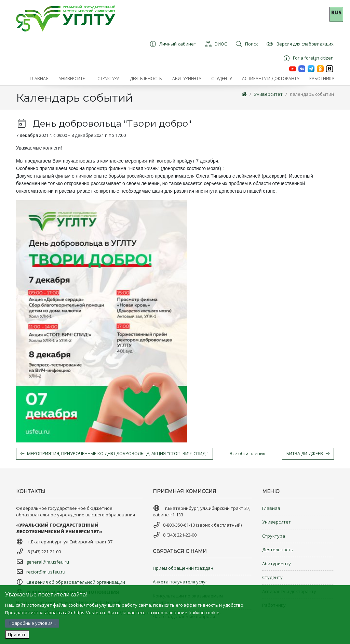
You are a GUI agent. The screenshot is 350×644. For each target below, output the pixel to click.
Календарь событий (312, 94)
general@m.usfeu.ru (48, 562)
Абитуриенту (277, 564)
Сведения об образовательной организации (76, 582)
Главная (271, 508)
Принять (17, 634)
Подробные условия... (32, 623)
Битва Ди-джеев (308, 453)
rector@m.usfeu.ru (46, 572)
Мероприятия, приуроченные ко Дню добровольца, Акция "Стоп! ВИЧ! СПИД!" (115, 453)
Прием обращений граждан (183, 568)
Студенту (272, 577)
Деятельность (278, 550)
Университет (268, 94)
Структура (274, 536)
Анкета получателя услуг (180, 582)
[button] (73, 79)
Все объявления (247, 453)
